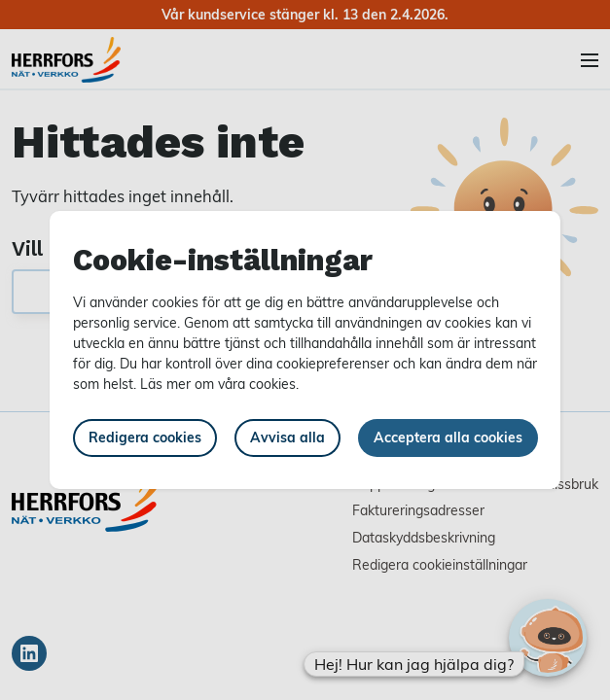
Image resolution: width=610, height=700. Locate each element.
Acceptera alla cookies (448, 437)
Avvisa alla (287, 437)
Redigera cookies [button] (145, 437)
